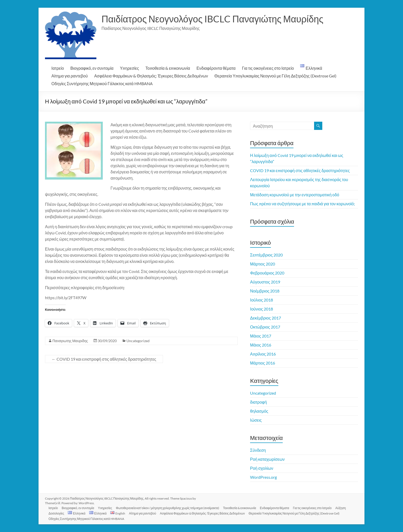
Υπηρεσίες (130, 68)
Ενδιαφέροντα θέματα (216, 68)
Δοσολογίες (57, 513)
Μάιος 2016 (261, 345)
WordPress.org (263, 477)
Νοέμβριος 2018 (265, 291)
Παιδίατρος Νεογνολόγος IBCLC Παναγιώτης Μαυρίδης (212, 19)
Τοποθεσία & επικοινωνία (168, 68)
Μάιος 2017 (261, 336)
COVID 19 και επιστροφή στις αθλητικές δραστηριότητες (104, 359)
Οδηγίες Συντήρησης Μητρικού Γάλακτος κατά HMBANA (102, 83)
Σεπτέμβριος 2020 (266, 255)
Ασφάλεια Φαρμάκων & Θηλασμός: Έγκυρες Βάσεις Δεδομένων (151, 76)
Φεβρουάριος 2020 (267, 273)
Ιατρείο (58, 68)
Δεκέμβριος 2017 (265, 318)
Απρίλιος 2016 (263, 354)
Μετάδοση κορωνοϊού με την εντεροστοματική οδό (295, 195)
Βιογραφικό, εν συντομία (92, 68)
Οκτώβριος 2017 (265, 327)
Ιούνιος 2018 (262, 309)
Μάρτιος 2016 (263, 363)
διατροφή (258, 402)
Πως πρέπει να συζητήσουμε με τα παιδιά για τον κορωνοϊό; (303, 204)
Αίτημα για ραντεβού (70, 76)
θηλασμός (259, 411)
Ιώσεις (256, 420)
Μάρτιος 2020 (263, 264)
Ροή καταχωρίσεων (267, 459)
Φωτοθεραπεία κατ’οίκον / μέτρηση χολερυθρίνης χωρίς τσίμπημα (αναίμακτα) (169, 508)
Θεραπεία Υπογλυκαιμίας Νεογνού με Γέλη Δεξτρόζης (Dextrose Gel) (275, 76)
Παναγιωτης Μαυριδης (70, 341)
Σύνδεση (258, 450)
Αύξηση (344, 508)
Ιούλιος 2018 (262, 300)
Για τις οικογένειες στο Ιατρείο (268, 68)
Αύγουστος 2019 (265, 282)
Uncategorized (138, 341)
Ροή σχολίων (262, 468)
